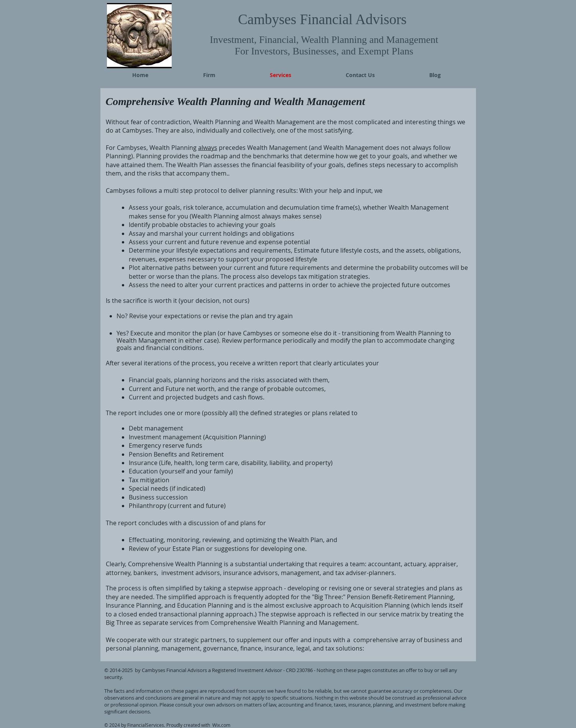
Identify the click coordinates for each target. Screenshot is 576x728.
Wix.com (221, 725)
